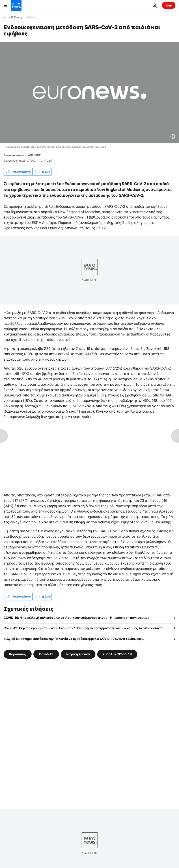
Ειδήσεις (16, 17)
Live (169, 5)
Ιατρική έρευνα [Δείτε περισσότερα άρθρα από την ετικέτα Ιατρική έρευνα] (78, 654)
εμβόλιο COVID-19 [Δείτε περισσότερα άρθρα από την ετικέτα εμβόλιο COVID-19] (117, 654)
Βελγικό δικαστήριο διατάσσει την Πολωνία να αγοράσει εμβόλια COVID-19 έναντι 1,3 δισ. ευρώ (74, 639)
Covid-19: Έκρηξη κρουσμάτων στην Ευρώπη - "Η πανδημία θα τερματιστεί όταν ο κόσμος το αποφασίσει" (83, 628)
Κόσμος (31, 17)
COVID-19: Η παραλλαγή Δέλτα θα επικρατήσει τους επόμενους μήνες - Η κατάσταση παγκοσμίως (76, 618)
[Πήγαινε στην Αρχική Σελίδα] (16, 5)
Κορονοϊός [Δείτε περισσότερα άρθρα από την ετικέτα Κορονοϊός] (18, 654)
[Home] (5, 17)
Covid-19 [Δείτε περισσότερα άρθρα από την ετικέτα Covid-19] (46, 654)
